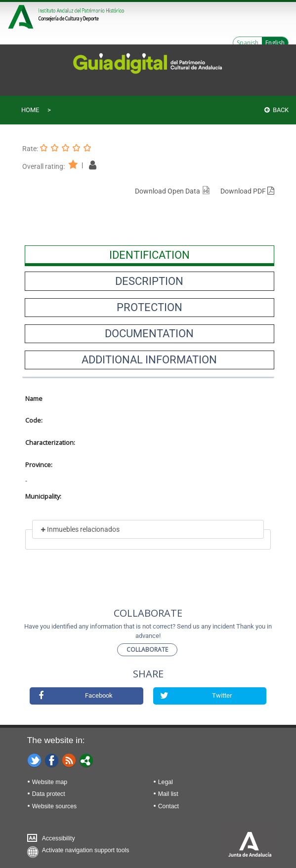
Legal (166, 782)
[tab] (149, 255)
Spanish (248, 43)
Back (276, 110)
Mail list (168, 794)
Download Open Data (173, 191)
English (275, 43)
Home (30, 110)
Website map (50, 782)
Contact (169, 806)
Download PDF (247, 191)
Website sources (54, 806)
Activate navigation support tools (86, 850)
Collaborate (147, 650)
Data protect (49, 794)
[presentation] (149, 255)
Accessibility (59, 838)
